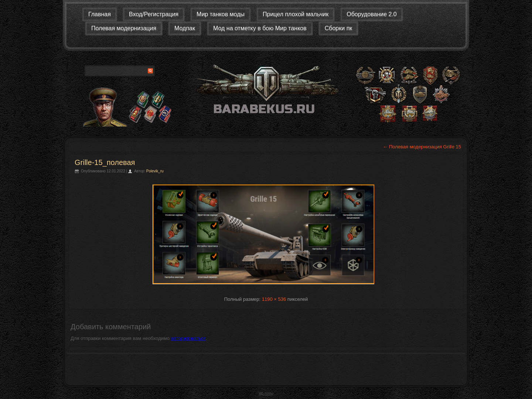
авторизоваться (188, 338)
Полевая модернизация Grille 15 (422, 147)
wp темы (266, 393)
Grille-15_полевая (105, 162)
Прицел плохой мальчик (296, 14)
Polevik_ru (155, 171)
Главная (100, 14)
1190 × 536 (274, 299)
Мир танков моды (221, 14)
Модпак (185, 28)
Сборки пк (339, 28)
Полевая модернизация (124, 28)
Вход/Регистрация (154, 14)
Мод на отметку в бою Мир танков (260, 28)
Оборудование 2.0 (372, 14)
